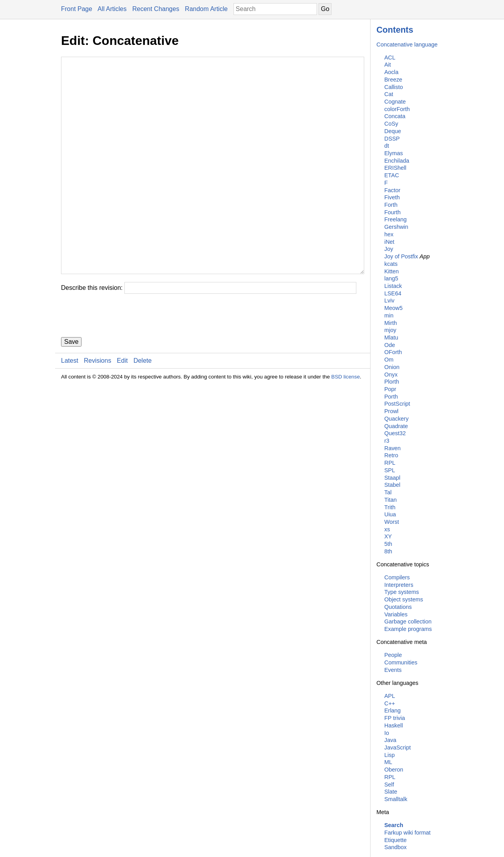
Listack (393, 286)
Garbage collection (408, 621)
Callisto (394, 87)
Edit (122, 408)
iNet (389, 242)
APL (390, 696)
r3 (387, 441)
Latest (70, 408)
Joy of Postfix (401, 256)
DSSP (392, 139)
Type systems (402, 592)
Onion (392, 367)
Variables (396, 614)
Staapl (392, 478)
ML (388, 762)
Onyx (391, 375)
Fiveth (392, 197)
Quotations (398, 607)
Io (387, 733)
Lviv (389, 301)
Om (389, 360)
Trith (390, 507)
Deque (393, 131)
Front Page (77, 9)
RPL (390, 463)
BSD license (346, 424)
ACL (390, 58)
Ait (388, 65)
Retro (391, 455)
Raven (393, 448)
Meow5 (393, 308)
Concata (395, 116)
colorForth (397, 109)
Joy (389, 249)
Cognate (395, 102)
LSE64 (393, 293)
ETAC (392, 175)
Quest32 (395, 433)
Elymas (394, 153)
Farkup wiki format (408, 833)
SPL (390, 470)
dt (387, 146)
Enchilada (397, 161)
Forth (391, 205)
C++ (390, 703)
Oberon (394, 770)
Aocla (391, 72)
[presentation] (121, 363)
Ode (390, 345)
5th (388, 544)
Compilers (397, 577)
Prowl (391, 411)
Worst (392, 522)
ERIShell (395, 168)
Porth (391, 397)
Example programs (408, 629)
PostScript (397, 404)
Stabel (392, 485)
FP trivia (395, 718)
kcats (391, 264)
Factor (392, 190)
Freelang (396, 219)
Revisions (97, 408)
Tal (388, 492)
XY (388, 536)
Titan (390, 500)
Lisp (389, 755)
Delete (143, 408)
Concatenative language (407, 45)
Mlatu (391, 338)
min (389, 315)
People (393, 655)
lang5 (391, 278)
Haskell (394, 725)
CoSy (391, 124)
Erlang (393, 710)
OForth (393, 352)
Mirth (391, 323)
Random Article (207, 9)
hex (389, 234)
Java (390, 740)
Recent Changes (156, 9)
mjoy (390, 330)
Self (389, 785)
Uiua (390, 514)
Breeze (393, 80)
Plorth (392, 382)
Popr (390, 389)
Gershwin (396, 227)
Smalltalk (396, 799)
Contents (395, 30)
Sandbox (396, 847)
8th (388, 551)
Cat (389, 94)
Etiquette (396, 840)
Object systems (404, 599)
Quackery (397, 419)
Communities (401, 662)
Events (393, 670)
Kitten (392, 271)
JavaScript (397, 748)
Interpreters (399, 585)
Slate (391, 792)
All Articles (112, 9)
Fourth (393, 212)
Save (71, 389)
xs (387, 529)
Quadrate (396, 426)
